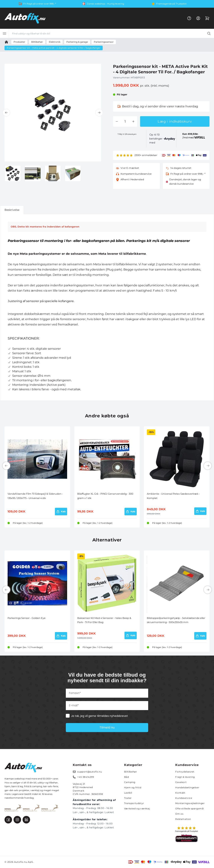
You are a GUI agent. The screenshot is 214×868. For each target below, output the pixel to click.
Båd (127, 777)
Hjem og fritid (133, 787)
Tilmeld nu (107, 727)
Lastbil (128, 793)
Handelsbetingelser (187, 787)
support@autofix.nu (90, 772)
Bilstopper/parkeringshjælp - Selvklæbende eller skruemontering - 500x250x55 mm (176, 620)
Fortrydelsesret (185, 772)
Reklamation (183, 819)
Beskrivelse (12, 210)
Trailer (128, 798)
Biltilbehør (131, 772)
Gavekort (181, 782)
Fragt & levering (185, 777)
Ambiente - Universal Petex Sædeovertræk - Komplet (173, 496)
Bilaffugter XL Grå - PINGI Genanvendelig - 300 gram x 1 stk (105, 496)
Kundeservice (184, 798)
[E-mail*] (107, 706)
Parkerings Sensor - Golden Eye (27, 618)
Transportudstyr (134, 803)
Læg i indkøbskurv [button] (175, 121)
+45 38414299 (86, 777)
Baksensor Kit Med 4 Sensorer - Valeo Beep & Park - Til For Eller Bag (104, 620)
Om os (179, 814)
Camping (130, 782)
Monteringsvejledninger (190, 803)
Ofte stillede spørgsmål (190, 808)
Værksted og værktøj (137, 808)
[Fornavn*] (107, 693)
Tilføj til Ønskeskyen (127, 134)
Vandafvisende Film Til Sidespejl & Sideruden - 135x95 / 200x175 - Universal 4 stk (35, 496)
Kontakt (180, 793)
